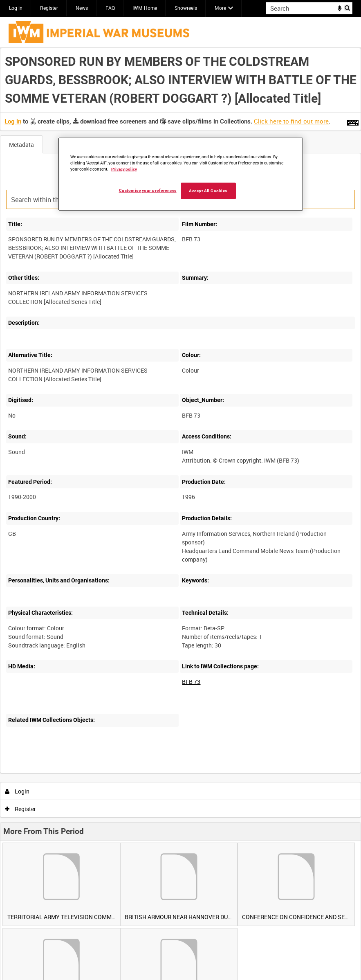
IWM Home (145, 8)
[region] (181, 174)
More (220, 8)
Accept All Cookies (208, 191)
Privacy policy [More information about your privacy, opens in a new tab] (124, 169)
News (82, 8)
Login (17, 791)
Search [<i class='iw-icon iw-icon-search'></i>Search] (348, 7)
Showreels (186, 8)
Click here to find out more (291, 121)
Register (49, 8)
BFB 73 (191, 682)
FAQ (110, 8)
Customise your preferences (148, 190)
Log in (16, 8)
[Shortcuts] (353, 121)
